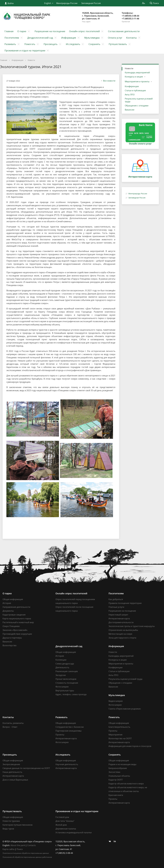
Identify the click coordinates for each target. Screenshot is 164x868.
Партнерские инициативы (68, 731)
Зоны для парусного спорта (122, 638)
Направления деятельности (16, 607)
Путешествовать (118, 44)
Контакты (131, 38)
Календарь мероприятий (137, 73)
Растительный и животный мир (18, 622)
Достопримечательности (121, 622)
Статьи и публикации (135, 90)
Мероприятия (115, 735)
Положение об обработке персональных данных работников (27, 857)
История (7, 603)
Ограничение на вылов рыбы (123, 630)
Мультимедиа (92, 38)
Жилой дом (61, 825)
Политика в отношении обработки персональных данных (26, 853)
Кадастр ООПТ (116, 780)
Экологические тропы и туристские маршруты (132, 626)
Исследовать (73, 44)
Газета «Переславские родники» (125, 709)
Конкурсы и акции (134, 77)
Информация (69, 38)
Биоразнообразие (118, 768)
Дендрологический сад (40, 38)
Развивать (10, 44)
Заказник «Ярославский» (15, 630)
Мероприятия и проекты (137, 81)
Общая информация (13, 599)
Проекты (60, 735)
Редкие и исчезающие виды (122, 764)
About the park (18, 845)
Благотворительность (119, 727)
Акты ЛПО (130, 95)
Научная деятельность (67, 764)
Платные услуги (116, 607)
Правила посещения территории (125, 603)
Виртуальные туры (65, 691)
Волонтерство (10, 645)
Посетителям (12, 38)
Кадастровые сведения (14, 615)
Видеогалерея (116, 701)
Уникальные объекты (119, 776)
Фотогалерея (62, 687)
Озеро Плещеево (11, 626)
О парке (22, 31)
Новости (31, 60)
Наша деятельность (12, 772)
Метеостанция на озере (120, 634)
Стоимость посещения (67, 683)
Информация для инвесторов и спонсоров (130, 746)
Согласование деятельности (124, 31)
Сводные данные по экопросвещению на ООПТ (26, 768)
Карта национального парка (17, 619)
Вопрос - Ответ (10, 727)
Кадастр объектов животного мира (126, 784)
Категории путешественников (17, 825)
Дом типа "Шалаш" (65, 821)
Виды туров (8, 829)
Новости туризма (11, 821)
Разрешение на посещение (50, 31)
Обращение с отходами (137, 106)
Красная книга (116, 795)
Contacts (31, 845)
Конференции (132, 86)
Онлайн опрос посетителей (84, 31)
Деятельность (62, 667)
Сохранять (94, 44)
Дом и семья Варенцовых (15, 780)
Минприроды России (67, 3)
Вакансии (130, 110)
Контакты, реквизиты (13, 723)
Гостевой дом (62, 817)
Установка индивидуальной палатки (74, 833)
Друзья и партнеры (12, 638)
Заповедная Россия (91, 3)
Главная (9, 31)
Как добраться (116, 599)
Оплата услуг (115, 38)
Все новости (108, 81)
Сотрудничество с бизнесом (70, 727)
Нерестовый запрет (118, 615)
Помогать (30, 44)
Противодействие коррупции (17, 634)
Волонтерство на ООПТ (120, 738)
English (48, 3)
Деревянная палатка (66, 829)
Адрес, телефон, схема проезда (71, 694)
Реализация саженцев (67, 671)
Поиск (20, 849)
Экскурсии (61, 675)
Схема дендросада (65, 664)
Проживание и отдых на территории (25, 50)
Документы (8, 611)
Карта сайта (8, 849)
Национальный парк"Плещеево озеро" (26, 16)
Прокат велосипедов (66, 679)
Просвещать (51, 44)
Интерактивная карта (119, 619)
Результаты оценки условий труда (139, 100)
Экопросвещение (11, 764)
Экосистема (114, 772)
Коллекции (61, 660)
